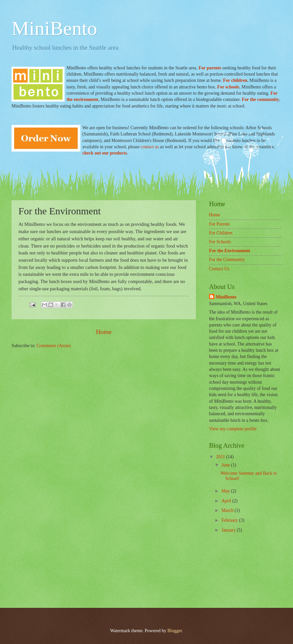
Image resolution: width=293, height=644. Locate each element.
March (228, 510)
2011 (221, 457)
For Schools (220, 242)
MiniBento (54, 28)
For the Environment (229, 251)
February (230, 520)
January (229, 530)
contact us (150, 147)
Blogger (174, 631)
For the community (260, 99)
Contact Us (219, 269)
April (227, 501)
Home (104, 332)
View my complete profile (233, 429)
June (226, 465)
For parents (210, 68)
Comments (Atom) (54, 346)
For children (235, 80)
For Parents (219, 224)
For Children (221, 233)
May (226, 491)
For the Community (227, 260)
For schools (228, 87)
